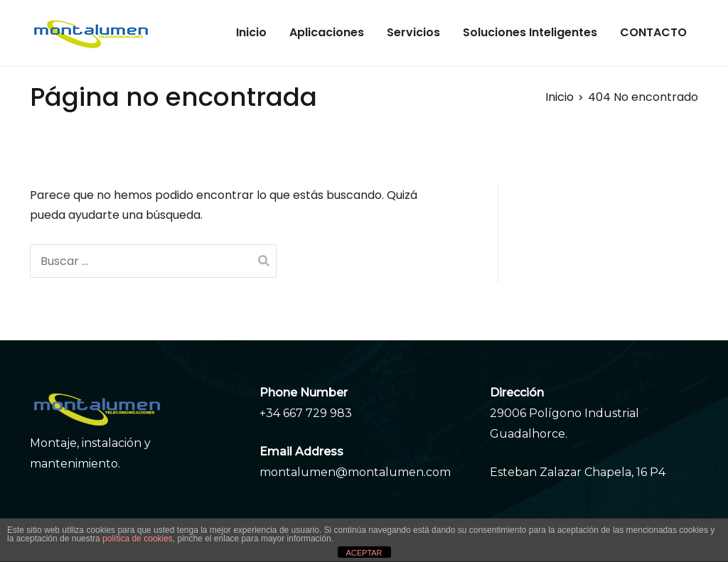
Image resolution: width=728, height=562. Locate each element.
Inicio (251, 32)
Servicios (413, 32)
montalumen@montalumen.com (355, 472)
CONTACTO (653, 32)
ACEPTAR (364, 553)
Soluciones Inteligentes (530, 32)
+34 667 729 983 (306, 413)
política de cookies (138, 539)
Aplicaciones (327, 32)
